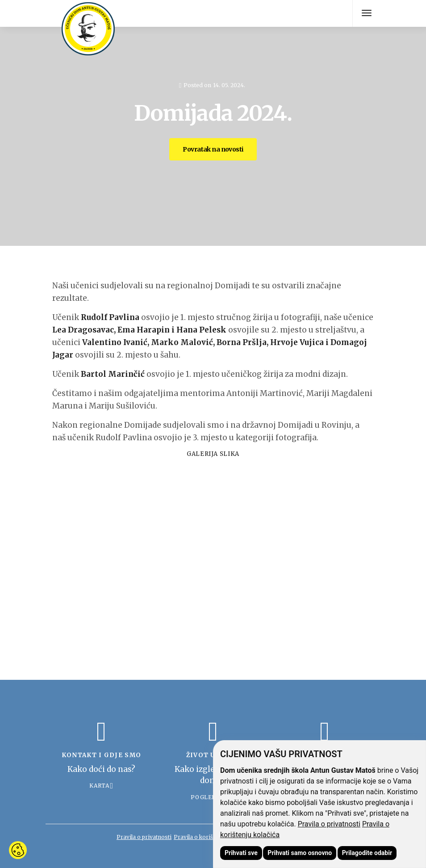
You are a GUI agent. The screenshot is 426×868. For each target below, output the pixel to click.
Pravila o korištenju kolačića (211, 837)
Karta (99, 786)
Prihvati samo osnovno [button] (300, 853)
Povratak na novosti (213, 149)
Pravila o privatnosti (329, 824)
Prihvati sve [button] (241, 853)
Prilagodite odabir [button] (367, 853)
